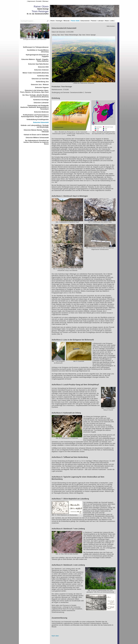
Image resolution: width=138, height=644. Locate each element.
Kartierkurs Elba (43, 76)
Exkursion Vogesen (42, 87)
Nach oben (55, 636)
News (107, 21)
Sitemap (45, 1)
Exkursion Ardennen (42, 70)
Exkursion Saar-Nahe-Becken (38, 64)
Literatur (101, 21)
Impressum (31, 1)
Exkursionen (85, 21)
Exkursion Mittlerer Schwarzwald (37, 138)
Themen (94, 21)
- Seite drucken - (111, 26)
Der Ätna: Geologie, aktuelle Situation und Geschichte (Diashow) (36, 96)
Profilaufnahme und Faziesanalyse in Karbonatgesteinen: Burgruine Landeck (35, 116)
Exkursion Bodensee (41, 112)
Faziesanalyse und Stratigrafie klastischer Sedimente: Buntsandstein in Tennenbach (34, 107)
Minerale (67, 21)
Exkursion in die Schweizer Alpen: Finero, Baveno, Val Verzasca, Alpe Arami (34, 91)
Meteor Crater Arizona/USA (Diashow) (36, 73)
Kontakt (39, 1)
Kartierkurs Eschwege (41, 100)
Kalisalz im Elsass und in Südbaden (36, 135)
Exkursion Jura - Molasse (40, 85)
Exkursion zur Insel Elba (40, 79)
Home (53, 21)
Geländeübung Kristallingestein (38, 120)
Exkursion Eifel (43, 67)
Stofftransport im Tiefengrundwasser (36, 47)
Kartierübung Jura (42, 82)
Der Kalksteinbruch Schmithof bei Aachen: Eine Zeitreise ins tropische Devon (36, 142)
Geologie (59, 21)
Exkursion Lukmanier (41, 103)
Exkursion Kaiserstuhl (41, 122)
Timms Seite (75, 21)
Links (112, 21)
